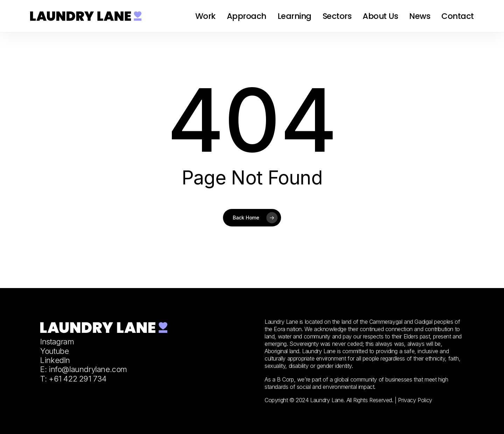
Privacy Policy (415, 400)
